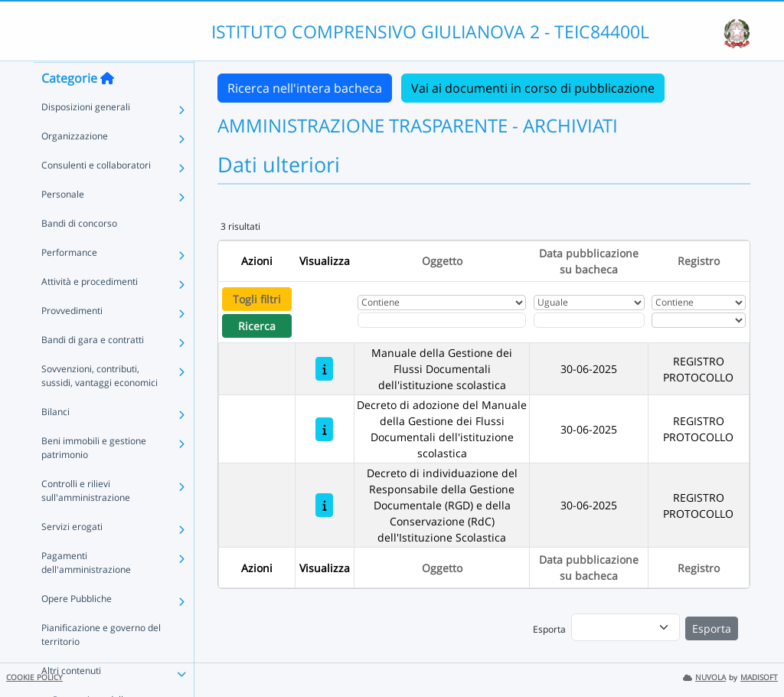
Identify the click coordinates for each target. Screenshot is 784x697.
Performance (69, 282)
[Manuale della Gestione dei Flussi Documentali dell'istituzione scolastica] (324, 369)
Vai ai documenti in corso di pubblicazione (533, 88)
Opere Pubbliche (77, 628)
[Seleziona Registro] (699, 320)
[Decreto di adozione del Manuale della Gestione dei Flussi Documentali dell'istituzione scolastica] (324, 429)
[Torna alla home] (107, 108)
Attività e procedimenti (90, 311)
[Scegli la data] (589, 320)
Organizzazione (75, 166)
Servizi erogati (72, 556)
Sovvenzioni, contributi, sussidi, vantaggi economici (100, 406)
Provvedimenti (72, 340)
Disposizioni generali (86, 137)
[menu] (626, 627)
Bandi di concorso (79, 253)
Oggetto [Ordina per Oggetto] (442, 261)
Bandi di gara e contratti (93, 370)
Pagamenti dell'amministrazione (86, 592)
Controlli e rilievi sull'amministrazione (86, 520)
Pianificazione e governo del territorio (101, 664)
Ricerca (257, 326)
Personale (63, 224)
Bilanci (56, 442)
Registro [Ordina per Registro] (699, 261)
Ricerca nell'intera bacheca (305, 88)
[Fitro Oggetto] (442, 320)
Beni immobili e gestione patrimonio (94, 478)
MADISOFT (759, 677)
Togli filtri (257, 299)
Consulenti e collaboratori (96, 195)
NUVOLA (704, 677)
